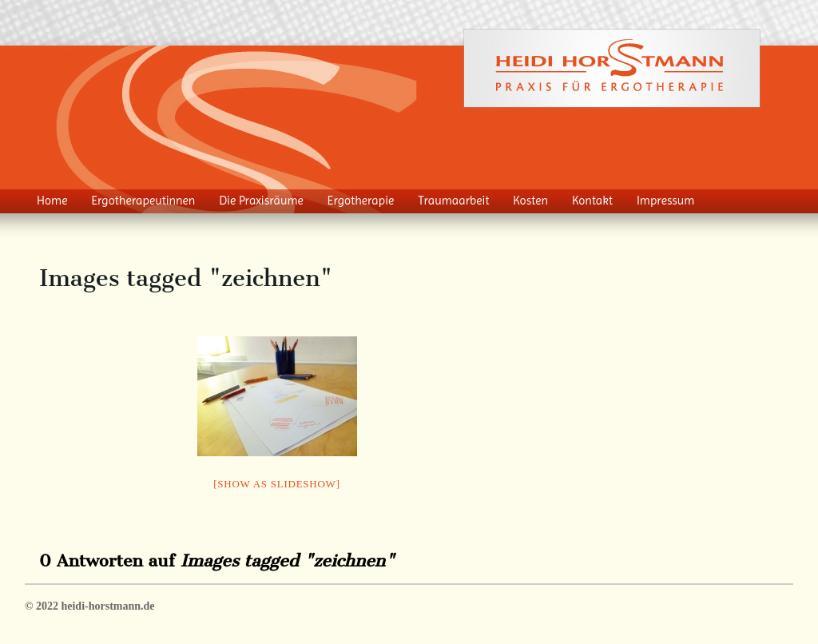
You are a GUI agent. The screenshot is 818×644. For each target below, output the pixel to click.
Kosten (530, 201)
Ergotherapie (361, 201)
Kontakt (592, 201)
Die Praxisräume (261, 201)
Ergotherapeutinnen (143, 201)
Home (52, 201)
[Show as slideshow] (276, 484)
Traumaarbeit (453, 201)
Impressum (666, 201)
